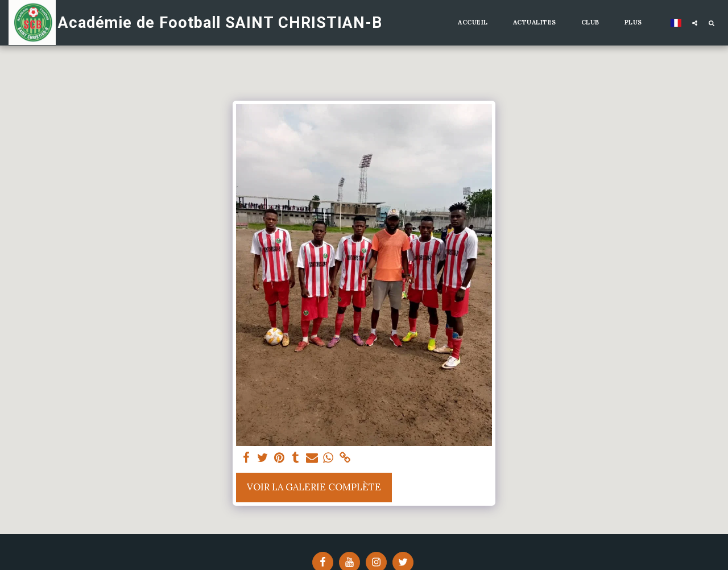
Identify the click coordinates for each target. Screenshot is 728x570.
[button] (695, 23)
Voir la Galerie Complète (314, 487)
